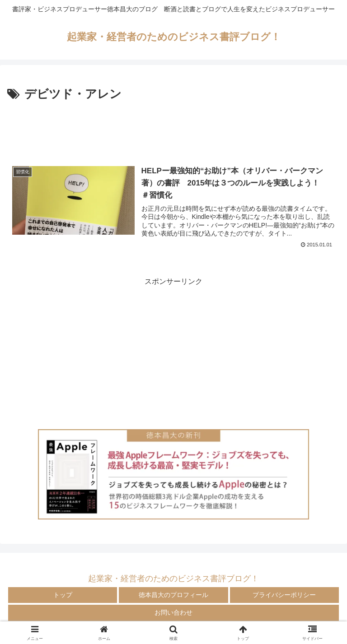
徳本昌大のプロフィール (173, 595)
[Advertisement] (173, 129)
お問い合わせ (173, 612)
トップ (63, 595)
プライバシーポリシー (284, 595)
